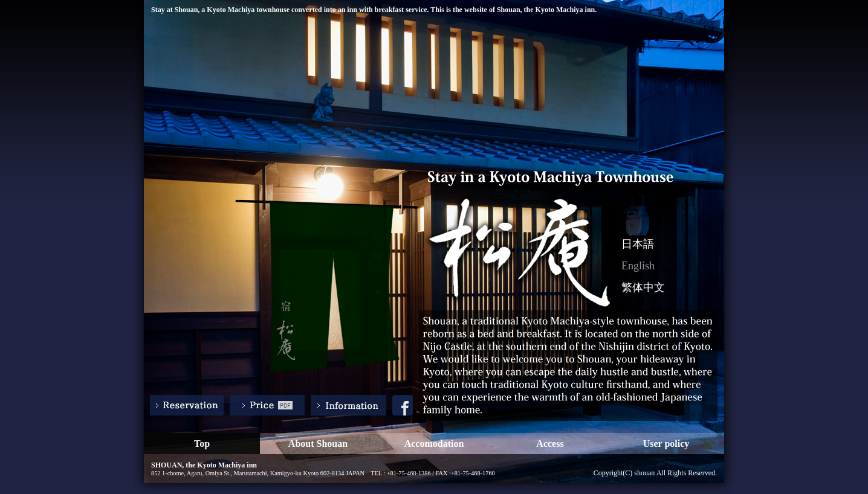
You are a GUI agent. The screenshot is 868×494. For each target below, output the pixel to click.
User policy (666, 444)
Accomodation (434, 444)
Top (202, 444)
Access (550, 444)
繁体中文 (643, 287)
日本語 (638, 244)
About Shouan (318, 444)
